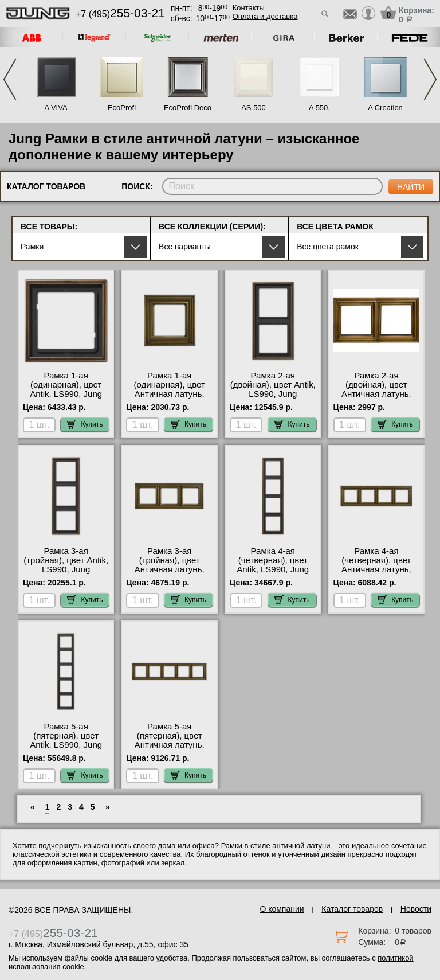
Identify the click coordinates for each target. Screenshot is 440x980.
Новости (416, 909)
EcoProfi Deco (188, 108)
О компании (282, 909)
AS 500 (254, 108)
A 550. (319, 108)
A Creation (385, 108)
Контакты (249, 8)
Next (430, 79)
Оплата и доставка (265, 16)
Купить (85, 424)
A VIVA (56, 108)
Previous (10, 79)
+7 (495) (120, 14)
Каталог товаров (352, 909)
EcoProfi (122, 108)
